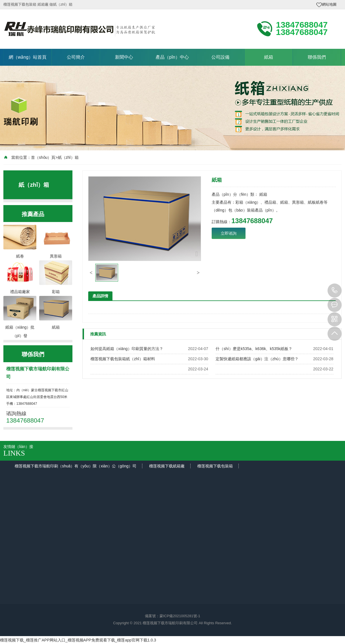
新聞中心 (124, 57)
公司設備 (220, 57)
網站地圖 (329, 4)
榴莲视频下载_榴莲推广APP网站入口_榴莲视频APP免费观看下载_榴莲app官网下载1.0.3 (78, 640)
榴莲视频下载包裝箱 (215, 466)
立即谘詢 (229, 233)
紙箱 (269, 57)
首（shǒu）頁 (43, 157)
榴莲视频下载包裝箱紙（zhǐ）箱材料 (123, 359)
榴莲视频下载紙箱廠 (167, 466)
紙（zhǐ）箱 (68, 157)
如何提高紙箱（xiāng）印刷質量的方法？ (127, 349)
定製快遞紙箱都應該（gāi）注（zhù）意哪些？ (257, 359)
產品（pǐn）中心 (172, 57)
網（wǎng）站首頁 (28, 57)
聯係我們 (317, 57)
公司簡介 (76, 57)
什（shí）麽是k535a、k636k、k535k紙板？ (254, 349)
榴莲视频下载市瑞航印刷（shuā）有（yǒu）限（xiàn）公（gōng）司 (76, 466)
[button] (91, 273)
